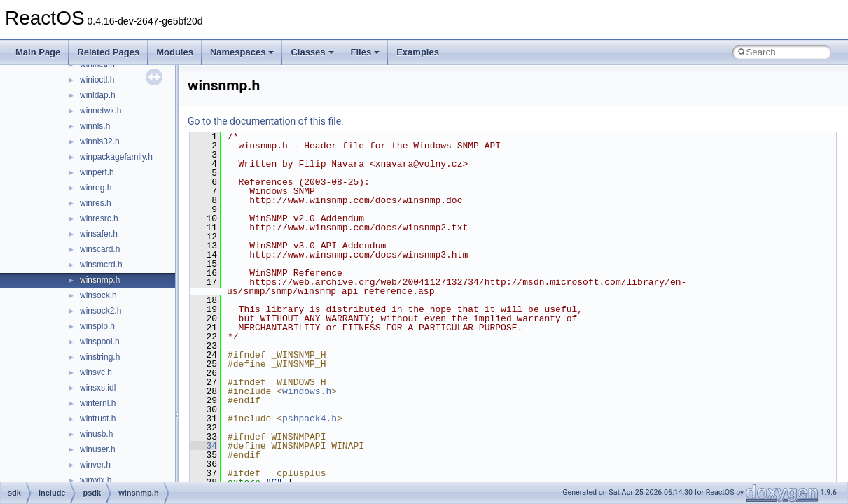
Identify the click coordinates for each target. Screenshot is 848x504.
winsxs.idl (98, 388)
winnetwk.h (100, 111)
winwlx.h (96, 480)
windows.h (307, 391)
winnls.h (95, 126)
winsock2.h (100, 311)
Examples (418, 52)
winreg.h (96, 188)
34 (203, 446)
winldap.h (98, 95)
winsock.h (98, 295)
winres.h (96, 203)
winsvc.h (96, 372)
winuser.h (98, 449)
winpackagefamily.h (116, 157)
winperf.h (97, 172)
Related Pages (108, 52)
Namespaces (242, 52)
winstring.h (100, 357)
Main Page (38, 52)
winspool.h (100, 342)
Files (366, 52)
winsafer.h (99, 234)
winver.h (95, 465)
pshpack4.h (310, 419)
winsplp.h (97, 326)
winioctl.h (97, 80)
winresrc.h (99, 218)
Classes (312, 52)
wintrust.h (98, 419)
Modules (175, 52)
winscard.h (100, 249)
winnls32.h (100, 141)
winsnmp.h (100, 280)
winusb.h (96, 434)
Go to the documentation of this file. (266, 121)
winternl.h (98, 403)
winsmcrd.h (101, 265)
